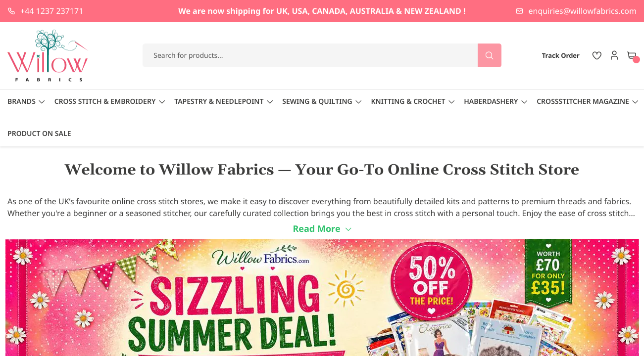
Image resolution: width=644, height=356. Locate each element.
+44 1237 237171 (52, 11)
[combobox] (322, 55)
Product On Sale (39, 134)
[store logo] (48, 56)
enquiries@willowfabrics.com (583, 11)
